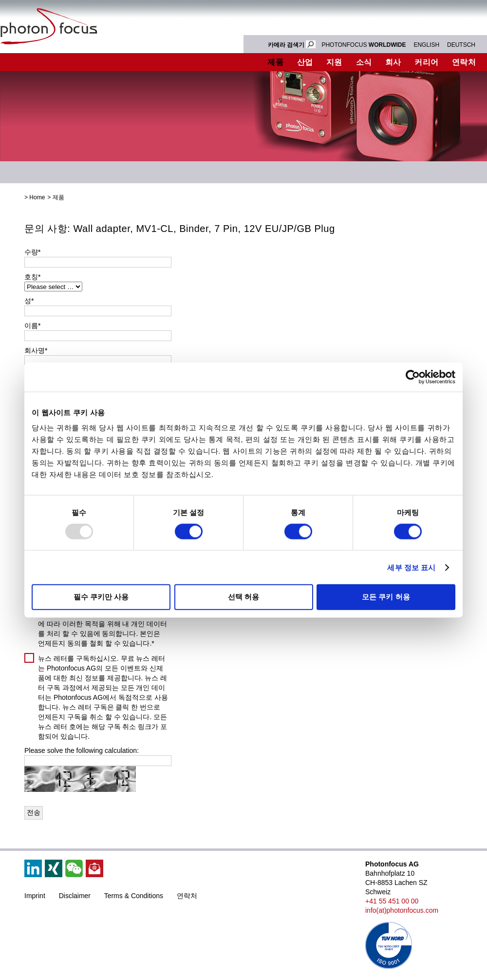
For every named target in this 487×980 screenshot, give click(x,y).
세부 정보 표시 (411, 567)
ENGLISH (426, 45)
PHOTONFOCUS (364, 45)
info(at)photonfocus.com (402, 910)
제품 (275, 62)
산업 (305, 62)
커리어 (426, 62)
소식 (364, 62)
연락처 (187, 896)
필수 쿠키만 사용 (101, 597)
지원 (334, 62)
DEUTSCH (461, 45)
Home (37, 197)
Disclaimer (75, 896)
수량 (32, 252)
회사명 (36, 350)
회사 (393, 62)
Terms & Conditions (134, 896)
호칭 (32, 277)
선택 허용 (243, 597)
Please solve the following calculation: (82, 750)
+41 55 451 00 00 (392, 901)
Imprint (35, 896)
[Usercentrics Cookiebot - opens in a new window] (413, 377)
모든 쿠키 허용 (386, 597)
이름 (32, 326)
